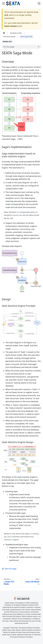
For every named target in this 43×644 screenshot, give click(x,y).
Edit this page (9, 569)
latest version (10, 26)
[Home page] (4, 33)
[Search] (39, 3)
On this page (9, 47)
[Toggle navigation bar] (4, 3)
